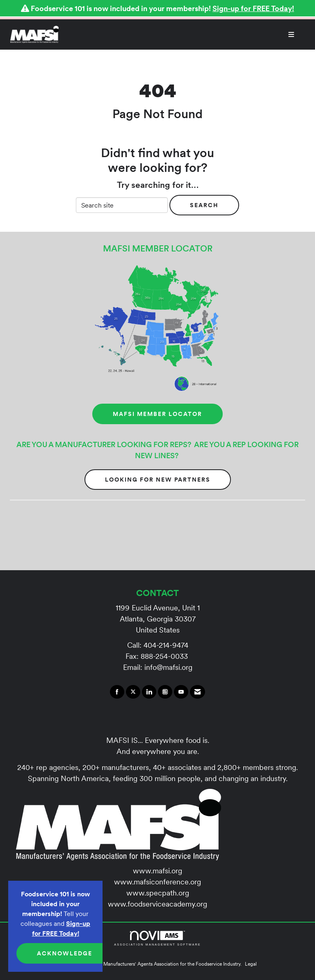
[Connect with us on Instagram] (165, 692)
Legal (251, 964)
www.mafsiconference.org (157, 882)
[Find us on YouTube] (181, 692)
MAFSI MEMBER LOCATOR (157, 414)
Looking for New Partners (158, 480)
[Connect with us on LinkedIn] (149, 692)
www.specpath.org (158, 893)
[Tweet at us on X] (133, 692)
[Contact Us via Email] (197, 692)
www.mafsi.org (157, 871)
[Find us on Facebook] (117, 692)
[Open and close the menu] (181, 34)
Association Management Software (157, 938)
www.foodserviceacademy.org (157, 904)
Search (204, 205)
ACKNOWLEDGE (65, 953)
